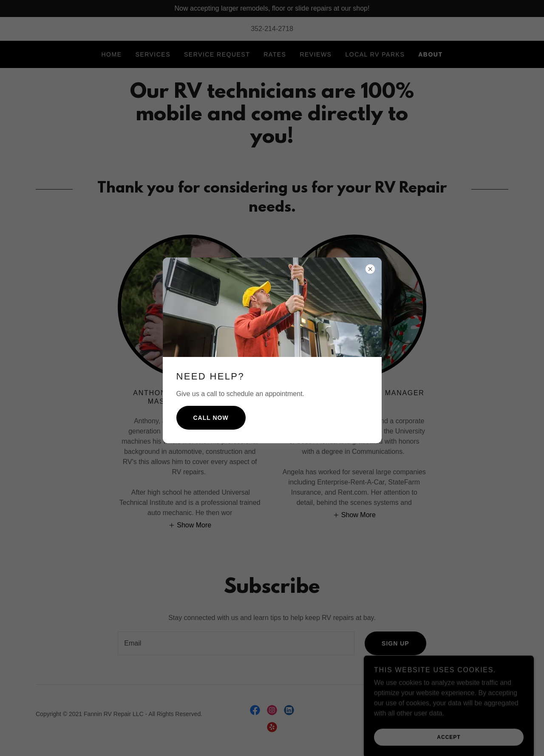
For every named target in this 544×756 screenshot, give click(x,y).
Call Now (211, 418)
